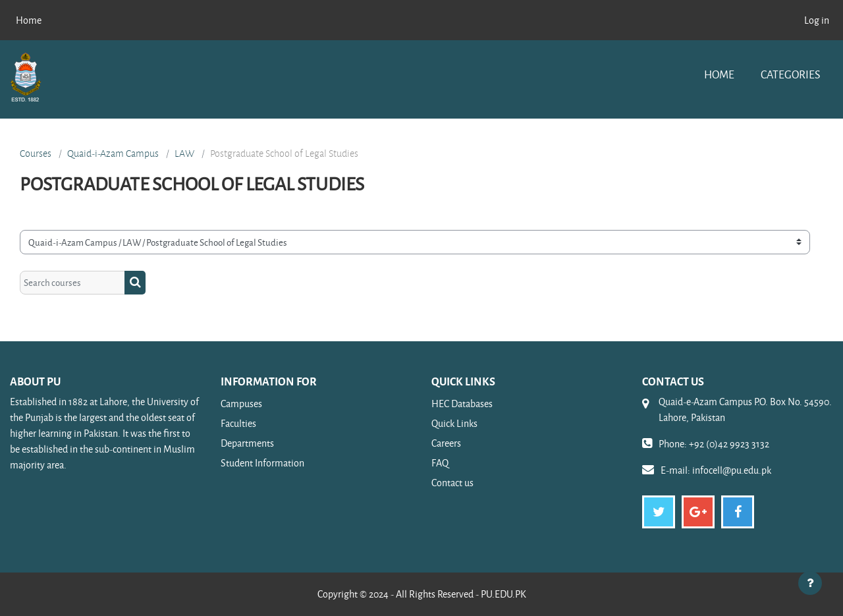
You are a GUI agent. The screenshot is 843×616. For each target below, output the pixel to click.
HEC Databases (462, 404)
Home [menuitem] (29, 20)
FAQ (440, 463)
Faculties (238, 423)
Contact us (452, 483)
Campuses (241, 404)
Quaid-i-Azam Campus (113, 154)
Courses (36, 154)
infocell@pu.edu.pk (732, 470)
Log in (817, 20)
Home (719, 74)
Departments (247, 443)
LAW (184, 154)
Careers (446, 443)
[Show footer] (810, 583)
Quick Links (454, 423)
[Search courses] (72, 283)
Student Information (262, 463)
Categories (790, 74)
